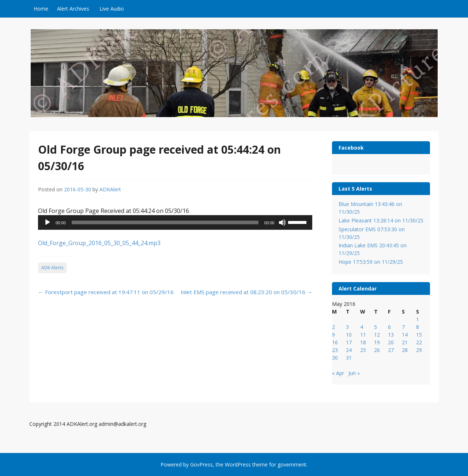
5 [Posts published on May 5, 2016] (375, 327)
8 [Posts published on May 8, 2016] (418, 327)
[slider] (165, 222)
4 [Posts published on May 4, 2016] (362, 327)
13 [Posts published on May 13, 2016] (391, 335)
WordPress (238, 464)
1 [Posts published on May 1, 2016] (418, 319)
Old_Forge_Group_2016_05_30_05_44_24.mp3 (99, 243)
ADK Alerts (52, 268)
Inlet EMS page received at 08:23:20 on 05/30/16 (246, 292)
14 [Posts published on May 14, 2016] (405, 335)
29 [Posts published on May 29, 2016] (419, 350)
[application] (175, 222)
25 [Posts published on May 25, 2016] (363, 350)
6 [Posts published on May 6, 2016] (389, 327)
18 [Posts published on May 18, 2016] (363, 342)
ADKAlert (110, 189)
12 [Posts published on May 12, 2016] (377, 335)
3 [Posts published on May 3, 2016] (347, 327)
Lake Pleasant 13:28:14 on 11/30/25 (381, 220)
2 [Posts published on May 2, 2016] (333, 327)
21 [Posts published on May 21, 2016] (405, 342)
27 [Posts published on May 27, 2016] (391, 350)
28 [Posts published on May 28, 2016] (405, 350)
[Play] (48, 222)
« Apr (338, 373)
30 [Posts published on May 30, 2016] (335, 358)
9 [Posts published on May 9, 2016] (333, 335)
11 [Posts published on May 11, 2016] (363, 335)
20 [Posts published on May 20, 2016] (391, 342)
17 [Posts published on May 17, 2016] (349, 342)
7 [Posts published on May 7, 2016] (403, 327)
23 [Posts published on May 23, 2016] (335, 350)
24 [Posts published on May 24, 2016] (349, 350)
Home (41, 9)
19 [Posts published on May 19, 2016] (377, 342)
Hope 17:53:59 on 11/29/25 (371, 262)
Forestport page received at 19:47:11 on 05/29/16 (106, 292)
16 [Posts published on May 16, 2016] (335, 342)
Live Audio (112, 9)
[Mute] (282, 222)
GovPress (201, 464)
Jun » (354, 373)
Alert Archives (73, 9)
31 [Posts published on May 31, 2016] (349, 358)
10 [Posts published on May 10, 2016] (349, 335)
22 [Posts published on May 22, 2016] (419, 342)
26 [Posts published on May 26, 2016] (377, 350)
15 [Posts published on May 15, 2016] (419, 335)
